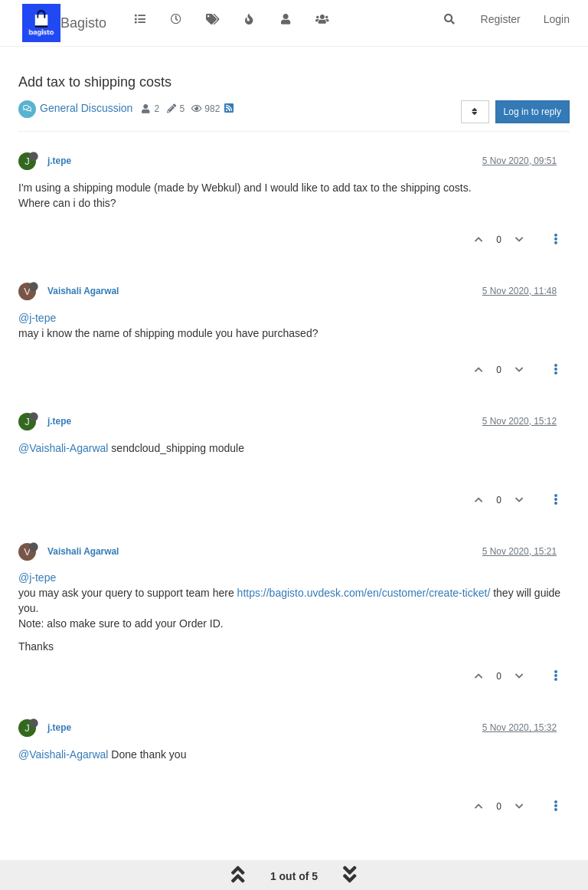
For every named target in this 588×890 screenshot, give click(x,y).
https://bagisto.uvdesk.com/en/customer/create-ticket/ (364, 593)
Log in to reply (532, 112)
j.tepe (59, 161)
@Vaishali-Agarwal (63, 448)
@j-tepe (37, 318)
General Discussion (86, 108)
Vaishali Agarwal (83, 291)
